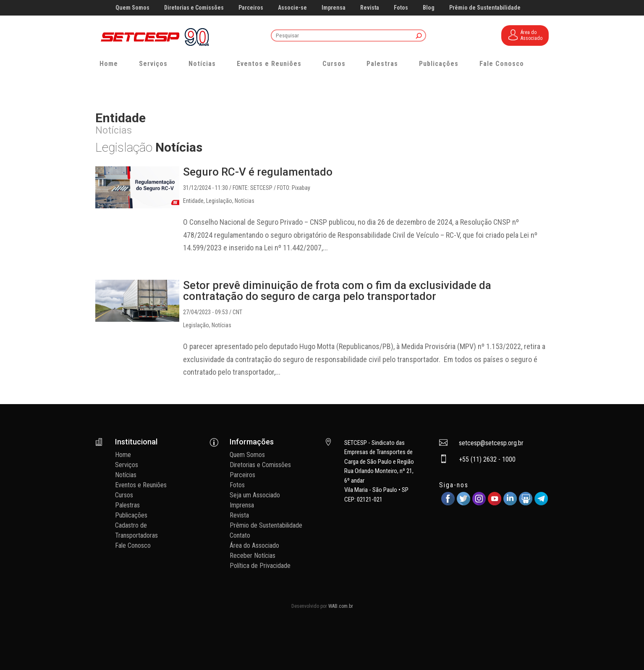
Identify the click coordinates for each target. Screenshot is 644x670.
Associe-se (292, 8)
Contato (240, 535)
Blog (429, 8)
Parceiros (251, 8)
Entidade (193, 201)
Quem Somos (132, 8)
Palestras (382, 64)
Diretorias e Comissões (194, 8)
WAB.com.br (341, 606)
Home (109, 64)
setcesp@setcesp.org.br (491, 443)
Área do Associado (254, 545)
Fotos (401, 8)
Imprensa (334, 8)
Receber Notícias (253, 556)
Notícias (202, 64)
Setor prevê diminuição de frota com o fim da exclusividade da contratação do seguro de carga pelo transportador (337, 291)
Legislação (219, 201)
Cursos (334, 64)
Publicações (439, 64)
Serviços (153, 64)
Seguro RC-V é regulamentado (258, 172)
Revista (370, 8)
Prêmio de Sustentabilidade (485, 8)
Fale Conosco (502, 64)
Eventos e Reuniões (269, 64)
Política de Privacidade (260, 566)
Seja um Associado (255, 495)
